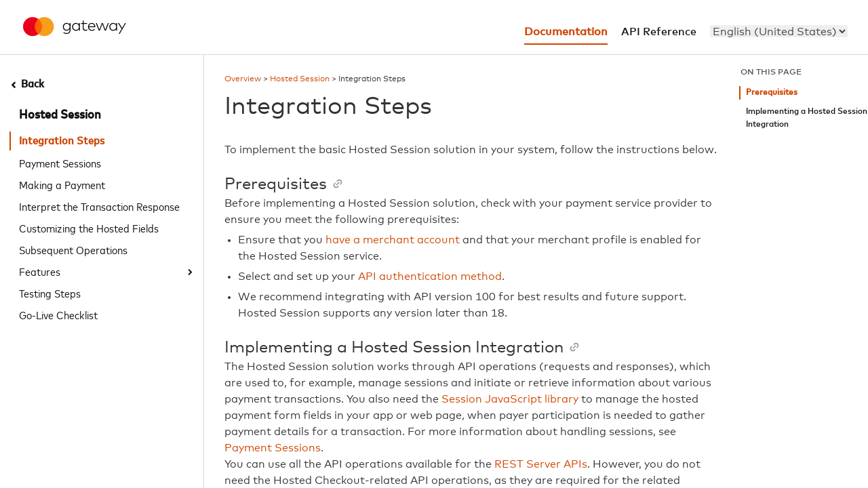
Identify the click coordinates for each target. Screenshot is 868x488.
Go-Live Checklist (58, 314)
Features (40, 271)
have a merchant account (393, 240)
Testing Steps (50, 293)
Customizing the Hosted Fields (89, 228)
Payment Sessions (60, 163)
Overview (243, 79)
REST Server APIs (541, 464)
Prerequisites (772, 93)
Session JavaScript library (510, 399)
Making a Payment (62, 184)
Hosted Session (60, 115)
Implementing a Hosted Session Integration (807, 118)
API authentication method (430, 277)
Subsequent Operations (73, 249)
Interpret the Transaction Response (99, 206)
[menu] (779, 31)
